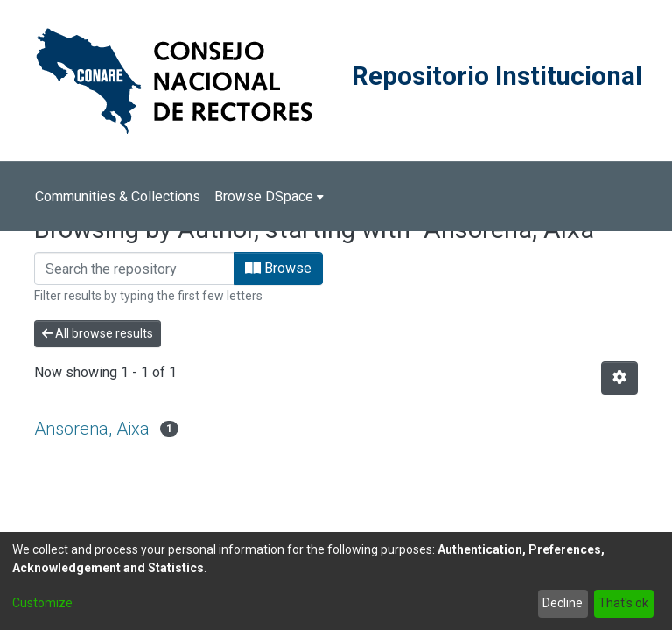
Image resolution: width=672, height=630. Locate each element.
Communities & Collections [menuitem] (118, 196)
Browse (278, 268)
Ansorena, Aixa (92, 429)
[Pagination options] (619, 378)
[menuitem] (269, 197)
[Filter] (134, 269)
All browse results (98, 333)
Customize (42, 603)
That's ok (623, 603)
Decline (563, 603)
